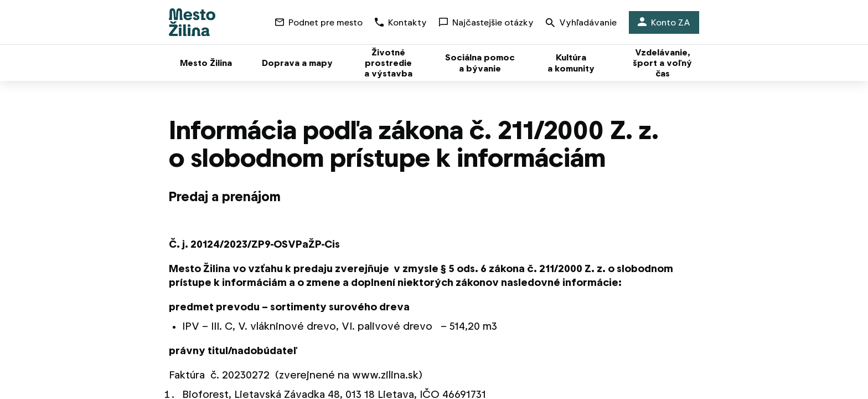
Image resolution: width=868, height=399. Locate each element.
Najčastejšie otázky (486, 22)
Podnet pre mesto (319, 22)
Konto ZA (664, 22)
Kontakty (401, 22)
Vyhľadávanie (581, 24)
